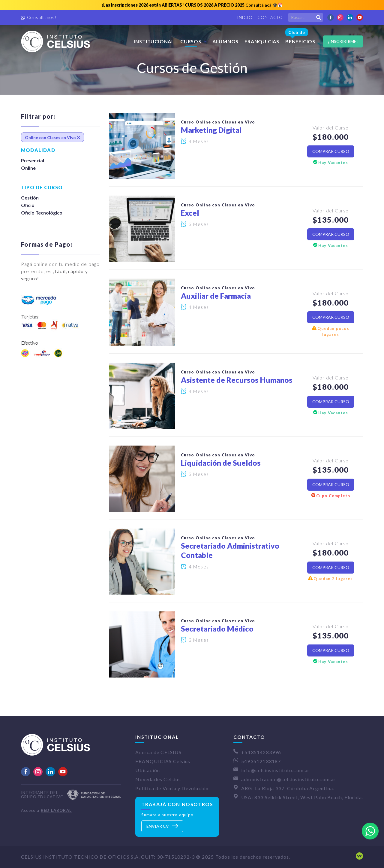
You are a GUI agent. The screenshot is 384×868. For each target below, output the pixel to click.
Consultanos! (42, 17)
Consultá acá (258, 5)
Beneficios (300, 35)
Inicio (245, 17)
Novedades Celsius (158, 779)
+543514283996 (261, 752)
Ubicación (148, 770)
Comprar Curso (331, 151)
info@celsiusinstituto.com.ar (276, 770)
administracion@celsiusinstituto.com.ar (289, 779)
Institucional (154, 41)
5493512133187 (261, 761)
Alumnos (226, 41)
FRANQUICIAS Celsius (163, 761)
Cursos (191, 41)
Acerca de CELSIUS (158, 752)
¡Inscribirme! (343, 41)
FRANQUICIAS (262, 41)
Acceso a (46, 810)
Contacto (270, 17)
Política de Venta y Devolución (172, 788)
